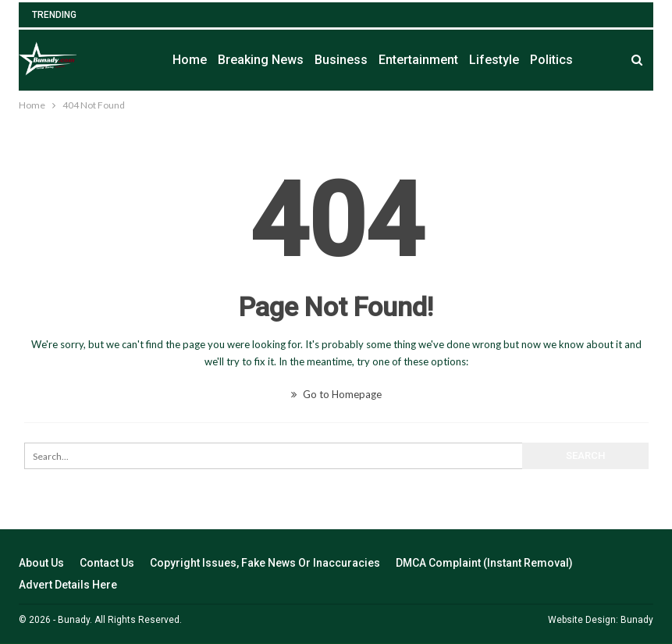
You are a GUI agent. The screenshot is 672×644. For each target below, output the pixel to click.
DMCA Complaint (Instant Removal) (484, 563)
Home (190, 60)
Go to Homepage (336, 394)
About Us (41, 563)
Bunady (637, 620)
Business (341, 60)
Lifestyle (494, 60)
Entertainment (418, 60)
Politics (551, 60)
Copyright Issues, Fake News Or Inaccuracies (265, 563)
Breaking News (261, 60)
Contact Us (107, 563)
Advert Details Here (68, 585)
